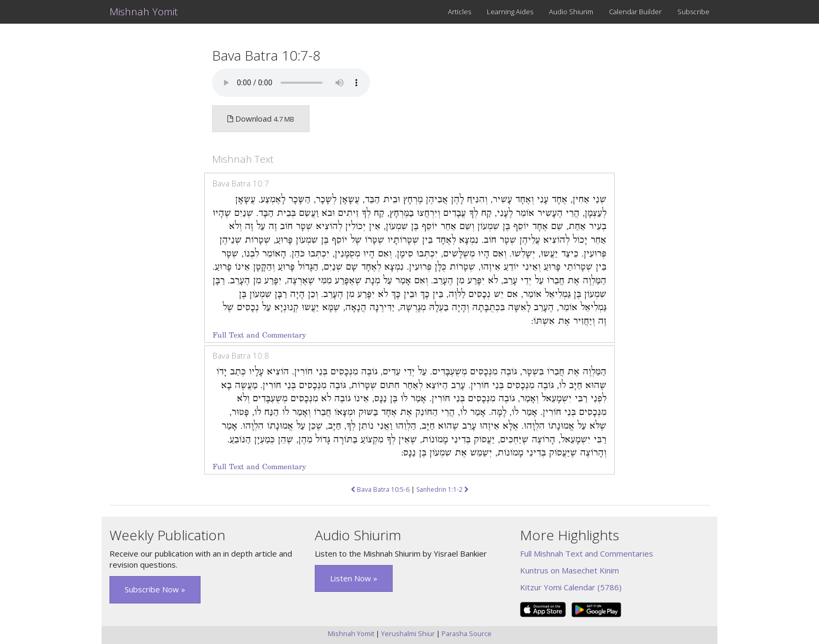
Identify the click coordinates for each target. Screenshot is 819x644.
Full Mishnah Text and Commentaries (587, 553)
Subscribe (693, 12)
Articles (460, 12)
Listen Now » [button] (354, 578)
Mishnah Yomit (144, 12)
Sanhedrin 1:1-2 (442, 489)
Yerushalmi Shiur (408, 633)
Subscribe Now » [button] (155, 589)
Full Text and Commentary (259, 335)
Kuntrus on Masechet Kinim (570, 570)
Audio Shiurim (571, 12)
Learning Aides (510, 12)
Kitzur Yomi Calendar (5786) (571, 587)
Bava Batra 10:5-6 (380, 489)
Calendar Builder (635, 12)
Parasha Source (467, 633)
